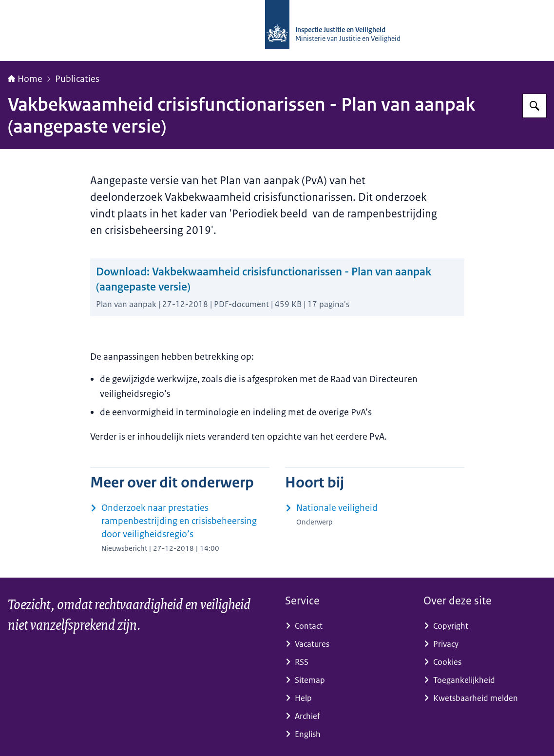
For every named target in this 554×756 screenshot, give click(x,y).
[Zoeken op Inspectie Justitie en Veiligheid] (535, 106)
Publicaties (77, 79)
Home (25, 79)
